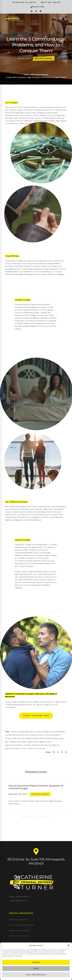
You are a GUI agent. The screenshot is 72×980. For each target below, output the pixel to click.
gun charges (10, 742)
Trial (36, 748)
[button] (69, 945)
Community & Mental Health (22, 925)
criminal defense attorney (16, 735)
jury (19, 742)
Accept (36, 962)
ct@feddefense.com (18, 891)
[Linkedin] (62, 752)
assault (14, 732)
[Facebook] (54, 752)
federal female (32, 738)
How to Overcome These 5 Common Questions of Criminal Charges (36, 787)
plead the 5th (37, 745)
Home (26, 75)
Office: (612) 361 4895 (19, 887)
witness (42, 748)
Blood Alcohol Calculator (20, 930)
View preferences (36, 975)
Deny (36, 969)
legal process (45, 742)
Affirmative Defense (43, 58)
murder (27, 745)
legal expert (33, 742)
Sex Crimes (28, 748)
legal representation (14, 745)
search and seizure (13, 748)
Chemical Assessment (19, 920)
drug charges (11, 738)
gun (62, 738)
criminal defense (58, 732)
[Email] (66, 752)
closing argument (26, 732)
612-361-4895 (37, 7)
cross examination (52, 735)
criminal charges (42, 732)
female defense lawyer (49, 738)
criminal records (36, 735)
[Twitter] (58, 752)
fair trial (21, 738)
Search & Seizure (52, 745)
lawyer (24, 742)
